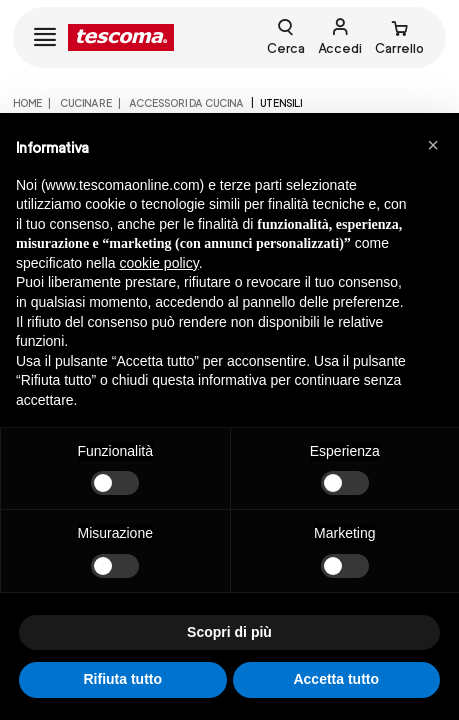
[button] (433, 145)
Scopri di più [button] (229, 632)
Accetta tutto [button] (336, 679)
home (27, 103)
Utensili (281, 103)
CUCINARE (85, 103)
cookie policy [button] (159, 263)
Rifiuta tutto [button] (122, 679)
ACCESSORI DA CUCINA (185, 103)
